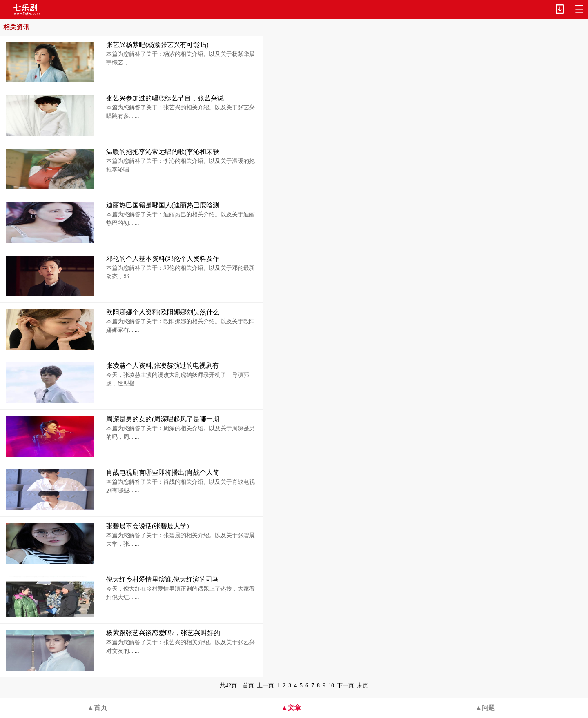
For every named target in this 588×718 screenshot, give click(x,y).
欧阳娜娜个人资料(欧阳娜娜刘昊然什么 (163, 312)
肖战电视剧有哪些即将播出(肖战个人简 (163, 472)
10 (331, 686)
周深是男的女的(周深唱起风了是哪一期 (163, 419)
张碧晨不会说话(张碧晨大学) (148, 526)
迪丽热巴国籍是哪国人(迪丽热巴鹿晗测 (163, 205)
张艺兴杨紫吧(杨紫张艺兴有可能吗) (157, 45)
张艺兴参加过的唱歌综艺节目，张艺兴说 (165, 98)
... (136, 63)
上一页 (265, 686)
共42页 (228, 686)
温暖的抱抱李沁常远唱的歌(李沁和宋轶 (163, 152)
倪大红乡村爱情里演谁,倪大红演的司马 (163, 579)
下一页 (345, 686)
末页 (363, 686)
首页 (248, 686)
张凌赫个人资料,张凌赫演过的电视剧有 (163, 366)
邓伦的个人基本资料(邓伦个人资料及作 (163, 259)
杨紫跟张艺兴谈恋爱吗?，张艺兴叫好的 (163, 633)
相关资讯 (16, 27)
